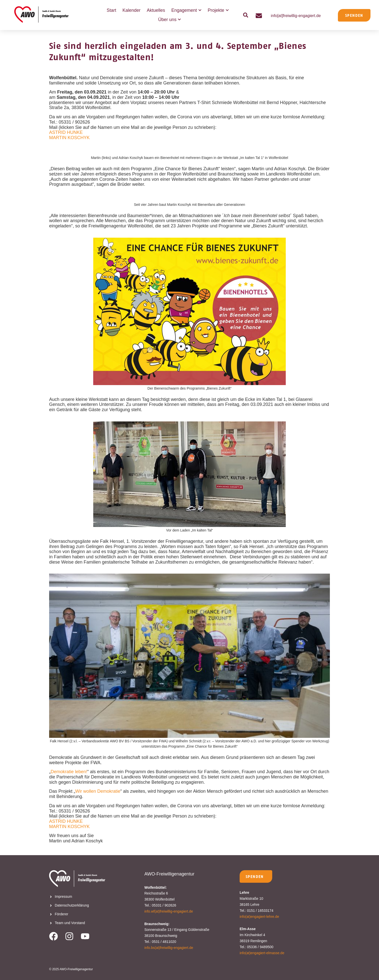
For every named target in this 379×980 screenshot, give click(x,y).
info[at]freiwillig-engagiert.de (296, 16)
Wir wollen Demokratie (98, 791)
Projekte (218, 10)
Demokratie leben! (69, 772)
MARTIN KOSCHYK (69, 138)
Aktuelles (156, 10)
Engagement (186, 10)
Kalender (131, 10)
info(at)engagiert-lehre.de (259, 917)
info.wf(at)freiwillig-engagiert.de (169, 911)
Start (111, 10)
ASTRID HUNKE (66, 132)
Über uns (170, 20)
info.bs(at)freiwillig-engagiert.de (169, 948)
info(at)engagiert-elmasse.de (262, 953)
